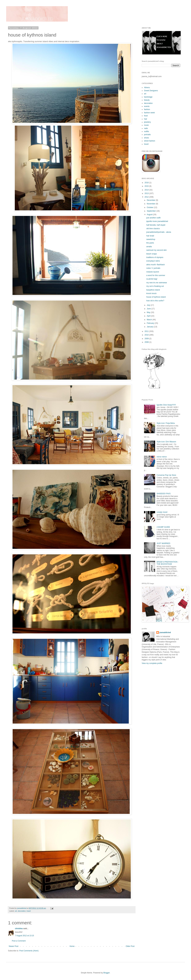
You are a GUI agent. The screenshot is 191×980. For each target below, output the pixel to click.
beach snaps (152, 254)
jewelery (147, 122)
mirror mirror (162, 457)
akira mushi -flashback (155, 265)
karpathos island (153, 290)
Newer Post (14, 946)
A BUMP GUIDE (163, 527)
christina (19, 929)
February (151, 323)
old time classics (153, 229)
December (151, 200)
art (16, 911)
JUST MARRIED (163, 543)
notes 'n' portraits (153, 268)
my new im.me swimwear (157, 283)
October (150, 207)
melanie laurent (153, 272)
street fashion (150, 141)
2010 (147, 335)
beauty (147, 100)
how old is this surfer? (155, 301)
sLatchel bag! (152, 279)
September (152, 211)
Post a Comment (19, 941)
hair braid (150, 236)
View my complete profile (152, 663)
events (147, 106)
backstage (148, 97)
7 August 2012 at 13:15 (24, 936)
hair (146, 119)
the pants (150, 243)
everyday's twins (153, 261)
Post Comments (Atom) (29, 951)
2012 (147, 197)
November (151, 204)
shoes (146, 138)
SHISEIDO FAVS (164, 494)
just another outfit (153, 218)
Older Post (130, 946)
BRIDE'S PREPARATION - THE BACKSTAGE (168, 563)
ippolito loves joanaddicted (157, 221)
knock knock (151, 293)
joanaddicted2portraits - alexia (159, 232)
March (150, 320)
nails (146, 128)
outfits (146, 131)
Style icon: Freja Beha (166, 423)
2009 (147, 339)
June (149, 309)
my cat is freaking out (155, 286)
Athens (147, 88)
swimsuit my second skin (156, 250)
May (149, 312)
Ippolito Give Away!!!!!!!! (166, 405)
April (149, 316)
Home (72, 946)
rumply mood (162, 512)
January (150, 327)
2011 (147, 331)
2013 (147, 193)
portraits (147, 135)
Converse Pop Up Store (166, 475)
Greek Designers (151, 91)
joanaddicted (22, 908)
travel (29, 911)
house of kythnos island (156, 297)
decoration (22, 911)
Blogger (107, 973)
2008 (147, 342)
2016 (147, 183)
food (146, 116)
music (146, 125)
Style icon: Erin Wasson (166, 442)
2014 (147, 190)
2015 (147, 186)
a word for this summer (156, 275)
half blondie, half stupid (156, 225)
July (149, 305)
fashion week (149, 113)
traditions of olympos (155, 257)
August (150, 215)
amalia (149, 247)
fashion (147, 109)
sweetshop (151, 239)
